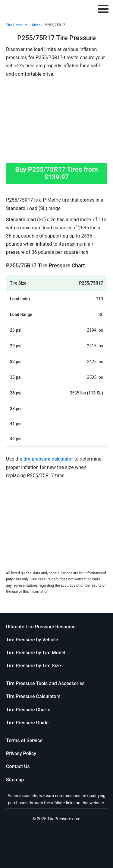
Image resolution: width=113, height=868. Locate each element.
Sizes (36, 25)
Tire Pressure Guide (27, 723)
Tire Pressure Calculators (33, 696)
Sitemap (15, 780)
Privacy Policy (21, 753)
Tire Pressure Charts (28, 710)
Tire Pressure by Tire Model (36, 653)
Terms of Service (24, 740)
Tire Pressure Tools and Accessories (45, 683)
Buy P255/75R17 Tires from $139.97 (56, 173)
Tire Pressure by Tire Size (33, 666)
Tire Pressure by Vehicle (32, 640)
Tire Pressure (17, 25)
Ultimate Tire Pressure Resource (41, 627)
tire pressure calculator (48, 459)
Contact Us (18, 766)
